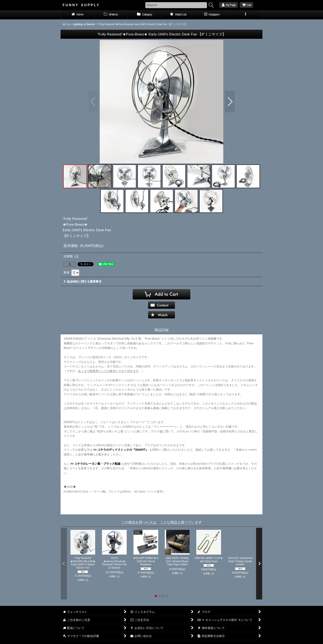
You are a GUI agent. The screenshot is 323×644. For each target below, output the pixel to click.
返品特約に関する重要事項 (83, 282)
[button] (245, 15)
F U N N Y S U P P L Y (81, 5)
